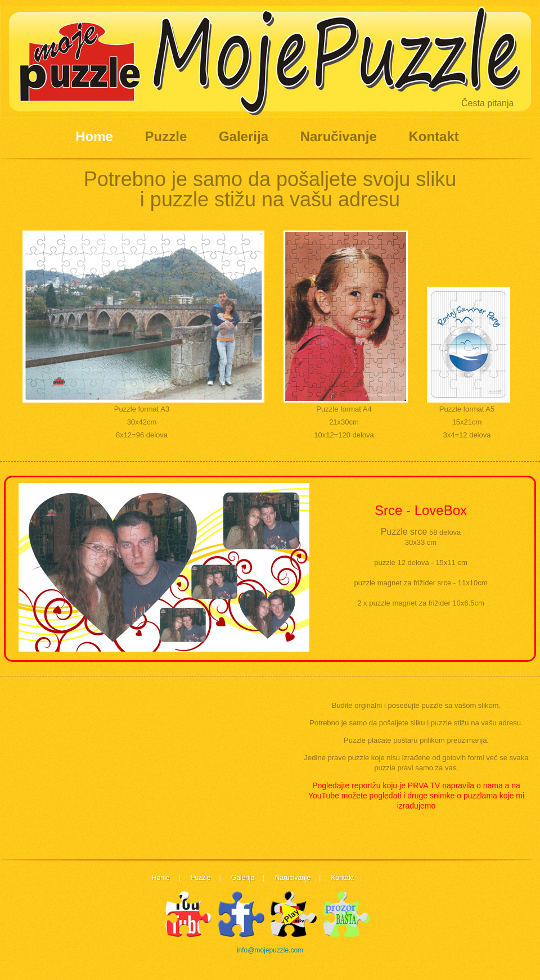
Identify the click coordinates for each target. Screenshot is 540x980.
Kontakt (433, 136)
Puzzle (166, 136)
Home (94, 136)
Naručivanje (339, 136)
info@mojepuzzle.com (270, 950)
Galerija (244, 136)
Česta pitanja (487, 103)
